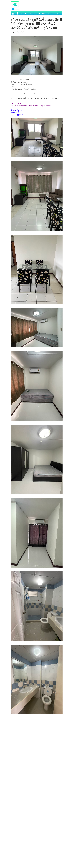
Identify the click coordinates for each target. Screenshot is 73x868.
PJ (44, 14)
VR (38, 14)
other (50, 14)
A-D (58, 14)
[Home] (13, 13)
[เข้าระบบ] (17, 13)
